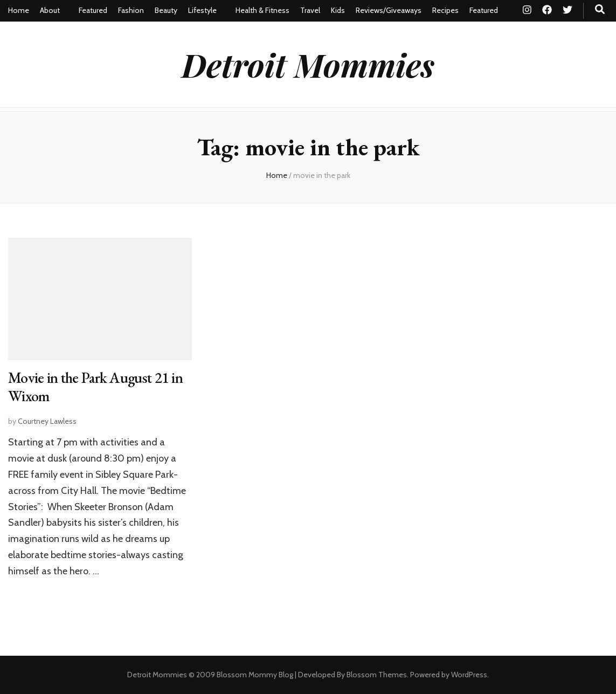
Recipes (445, 10)
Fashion (131, 10)
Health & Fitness (262, 10)
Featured (93, 10)
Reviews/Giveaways (389, 10)
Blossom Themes (377, 675)
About (50, 10)
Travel (310, 10)
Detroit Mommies (308, 64)
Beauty (166, 10)
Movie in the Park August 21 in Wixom (95, 387)
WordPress (469, 675)
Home (19, 10)
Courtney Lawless (47, 421)
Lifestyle (202, 10)
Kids (338, 10)
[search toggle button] (600, 9)
